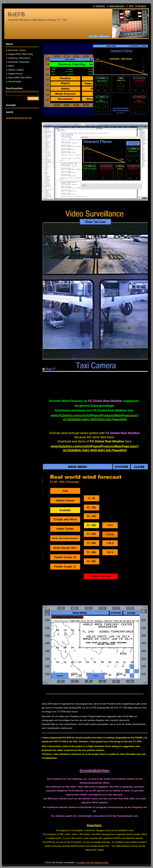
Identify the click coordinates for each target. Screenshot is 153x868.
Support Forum (15, 74)
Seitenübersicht (117, 6)
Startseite (100, 6)
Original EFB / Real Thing (20, 54)
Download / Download (19, 62)
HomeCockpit (15, 81)
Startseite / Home (17, 50)
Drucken (142, 6)
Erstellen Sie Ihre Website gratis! (93, 862)
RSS (131, 6)
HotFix (11, 66)
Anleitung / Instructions (19, 58)
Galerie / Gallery (16, 70)
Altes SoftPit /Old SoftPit (20, 78)
